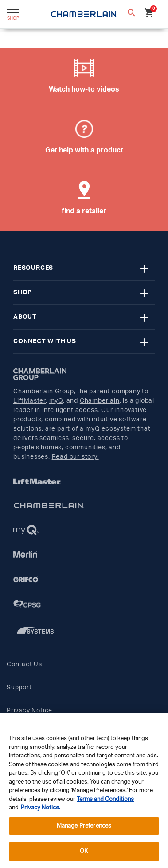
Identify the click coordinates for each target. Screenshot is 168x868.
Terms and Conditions (105, 799)
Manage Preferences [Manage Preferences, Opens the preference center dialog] (84, 826)
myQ (56, 401)
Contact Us (24, 664)
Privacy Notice (29, 711)
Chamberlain (100, 401)
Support (19, 688)
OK (84, 851)
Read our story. (75, 457)
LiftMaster (29, 401)
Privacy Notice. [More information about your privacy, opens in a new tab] (41, 808)
